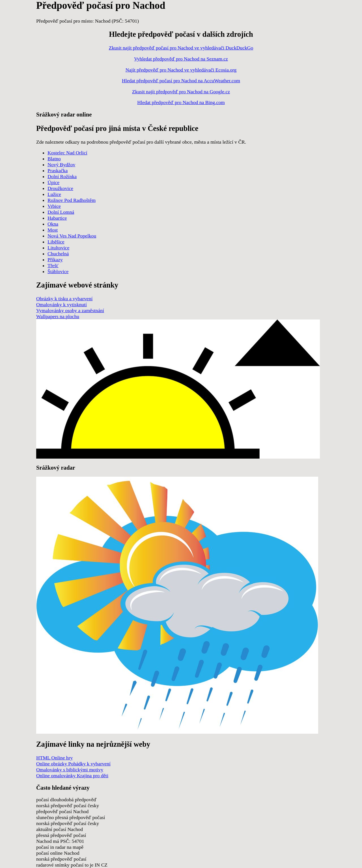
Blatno (54, 159)
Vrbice (54, 206)
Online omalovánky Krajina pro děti (72, 776)
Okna (53, 224)
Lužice (54, 194)
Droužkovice (60, 188)
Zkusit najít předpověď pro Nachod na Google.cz (181, 92)
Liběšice (56, 242)
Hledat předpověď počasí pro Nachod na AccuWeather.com (181, 81)
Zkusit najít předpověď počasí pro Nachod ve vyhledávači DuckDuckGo (181, 48)
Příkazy (55, 260)
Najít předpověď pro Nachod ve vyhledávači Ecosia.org (181, 70)
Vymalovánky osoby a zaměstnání (70, 310)
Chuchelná (58, 254)
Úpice (53, 182)
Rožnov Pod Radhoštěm (72, 200)
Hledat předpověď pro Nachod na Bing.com (181, 102)
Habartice (57, 218)
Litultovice (58, 248)
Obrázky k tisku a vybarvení (64, 299)
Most (53, 230)
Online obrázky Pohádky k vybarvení (73, 764)
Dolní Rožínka (62, 176)
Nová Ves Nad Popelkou (72, 236)
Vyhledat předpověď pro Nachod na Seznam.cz (181, 59)
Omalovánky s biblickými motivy (70, 770)
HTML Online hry (54, 758)
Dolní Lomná (61, 212)
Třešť (53, 265)
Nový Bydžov (61, 165)
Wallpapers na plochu (58, 316)
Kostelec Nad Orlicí (67, 153)
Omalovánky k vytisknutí (62, 305)
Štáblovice (58, 271)
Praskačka (58, 170)
